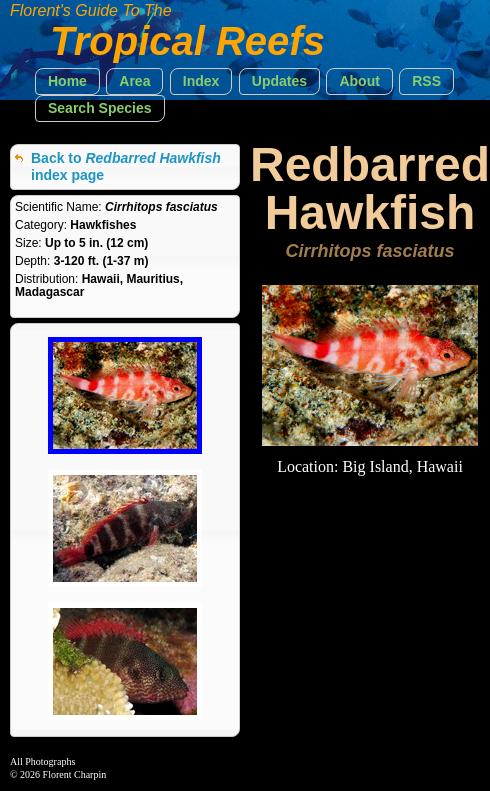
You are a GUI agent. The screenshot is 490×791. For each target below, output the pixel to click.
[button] (67, 81)
